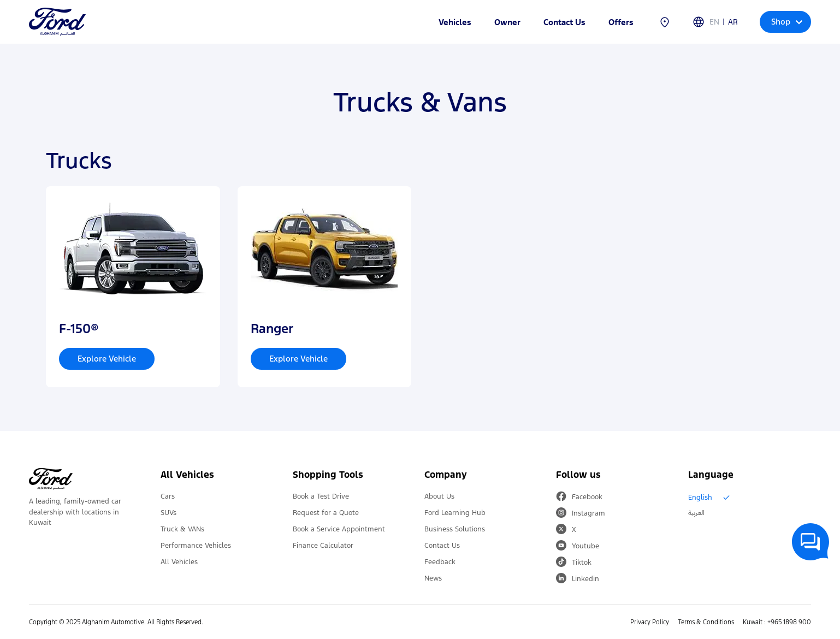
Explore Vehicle (107, 359)
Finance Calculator (323, 546)
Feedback (440, 562)
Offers (621, 22)
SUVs (168, 513)
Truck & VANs (182, 529)
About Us (439, 496)
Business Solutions (455, 529)
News (433, 578)
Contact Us (564, 22)
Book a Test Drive (321, 496)
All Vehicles (179, 562)
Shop (787, 22)
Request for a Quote (326, 513)
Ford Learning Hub (455, 513)
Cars (168, 496)
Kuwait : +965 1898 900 (777, 622)
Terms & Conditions (706, 622)
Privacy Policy (650, 622)
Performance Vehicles (196, 546)
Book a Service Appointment (339, 529)
